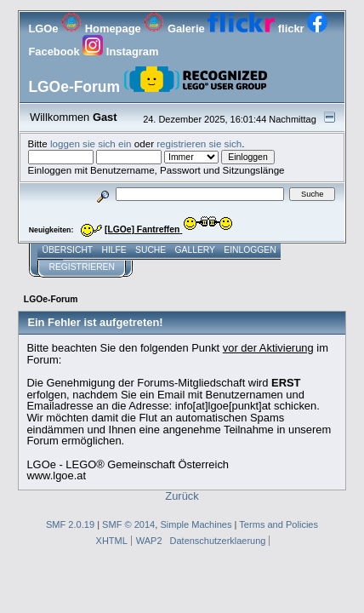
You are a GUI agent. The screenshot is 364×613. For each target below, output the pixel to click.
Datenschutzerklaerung (218, 541)
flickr (257, 29)
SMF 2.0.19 (70, 524)
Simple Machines (196, 524)
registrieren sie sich (199, 143)
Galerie (176, 29)
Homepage (102, 29)
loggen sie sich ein (91, 143)
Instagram (120, 52)
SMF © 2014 (128, 524)
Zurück (182, 496)
